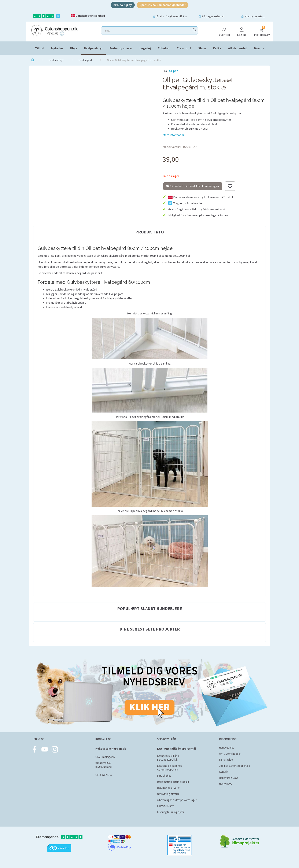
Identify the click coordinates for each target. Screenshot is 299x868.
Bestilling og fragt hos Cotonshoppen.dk (169, 768)
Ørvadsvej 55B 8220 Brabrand (104, 765)
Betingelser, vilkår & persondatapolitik (168, 758)
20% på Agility (122, 5)
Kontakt (224, 772)
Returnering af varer (168, 788)
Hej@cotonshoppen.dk (111, 749)
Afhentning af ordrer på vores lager (177, 800)
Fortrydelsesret (165, 806)
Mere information (174, 135)
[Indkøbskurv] (261, 30)
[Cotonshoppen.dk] (54, 31)
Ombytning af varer (168, 794)
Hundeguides (226, 748)
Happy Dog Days (229, 778)
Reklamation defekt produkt (173, 782)
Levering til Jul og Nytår (171, 812)
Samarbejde (226, 760)
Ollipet (173, 71)
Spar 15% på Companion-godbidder (163, 5)
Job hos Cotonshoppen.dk (234, 766)
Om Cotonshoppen (230, 754)
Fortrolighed (164, 776)
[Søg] (195, 31)
